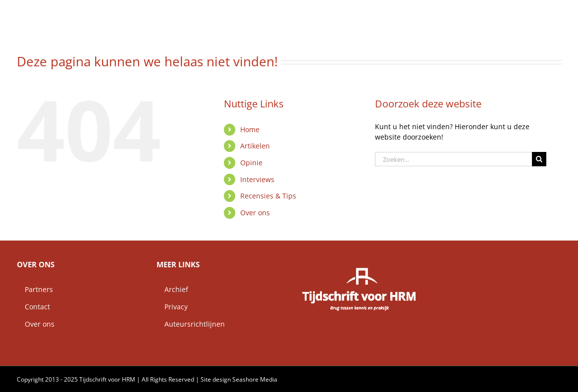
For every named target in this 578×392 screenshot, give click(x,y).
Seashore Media (255, 379)
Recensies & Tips (268, 196)
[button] (546, 12)
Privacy (172, 307)
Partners (35, 289)
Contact (33, 307)
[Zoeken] (539, 159)
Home (250, 129)
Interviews (257, 179)
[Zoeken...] (454, 159)
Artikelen (255, 146)
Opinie (251, 163)
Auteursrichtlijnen (191, 324)
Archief (172, 289)
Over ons (255, 213)
